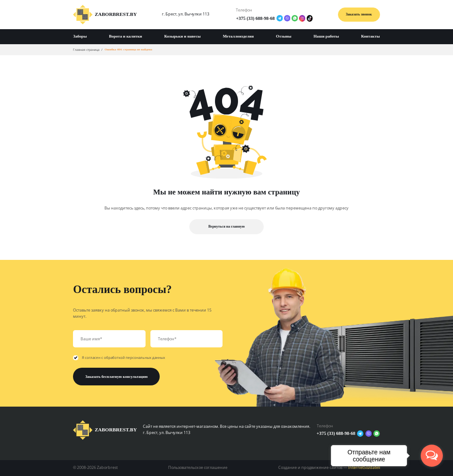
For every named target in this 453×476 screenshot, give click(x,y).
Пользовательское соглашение (198, 468)
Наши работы (326, 36)
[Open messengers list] (432, 456)
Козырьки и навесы (182, 36)
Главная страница (86, 50)
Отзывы (284, 36)
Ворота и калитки (125, 36)
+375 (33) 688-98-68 (255, 18)
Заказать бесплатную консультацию (117, 377)
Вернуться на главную (226, 227)
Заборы (80, 36)
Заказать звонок (359, 14)
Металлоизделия (238, 36)
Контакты (370, 36)
